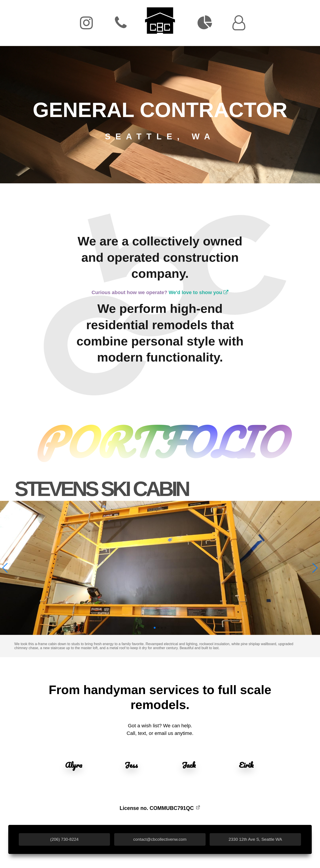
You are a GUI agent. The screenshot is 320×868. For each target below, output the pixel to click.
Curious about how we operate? (160, 292)
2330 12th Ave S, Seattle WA (255, 839)
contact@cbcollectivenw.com (160, 839)
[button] (5, 568)
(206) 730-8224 (64, 839)
